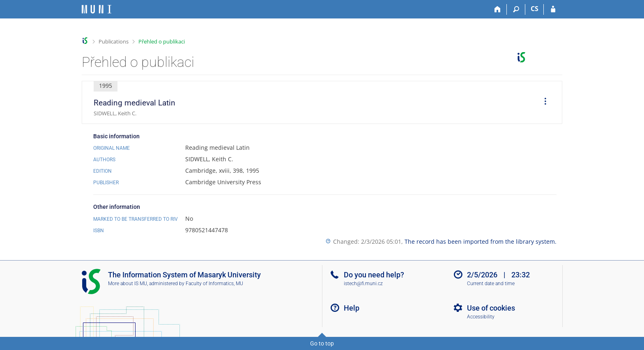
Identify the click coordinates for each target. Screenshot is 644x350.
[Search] (516, 9)
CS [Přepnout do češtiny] (535, 9)
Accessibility (481, 317)
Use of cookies (491, 308)
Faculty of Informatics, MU (214, 284)
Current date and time (491, 284)
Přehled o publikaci (162, 41)
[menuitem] (543, 103)
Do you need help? (374, 275)
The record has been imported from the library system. (481, 241)
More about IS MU (128, 284)
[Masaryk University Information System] (97, 9)
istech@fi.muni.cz (363, 284)
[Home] (498, 9)
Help (352, 308)
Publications (114, 41)
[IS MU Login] (553, 9)
